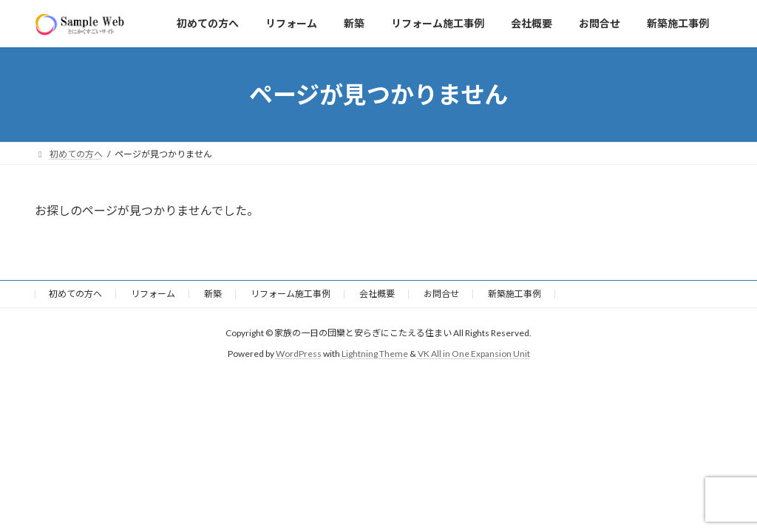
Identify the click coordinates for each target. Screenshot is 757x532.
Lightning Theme (375, 354)
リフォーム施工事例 (291, 294)
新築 (213, 294)
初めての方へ (75, 294)
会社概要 (377, 294)
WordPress (299, 354)
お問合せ (441, 294)
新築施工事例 (515, 294)
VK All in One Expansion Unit (474, 354)
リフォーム (153, 294)
